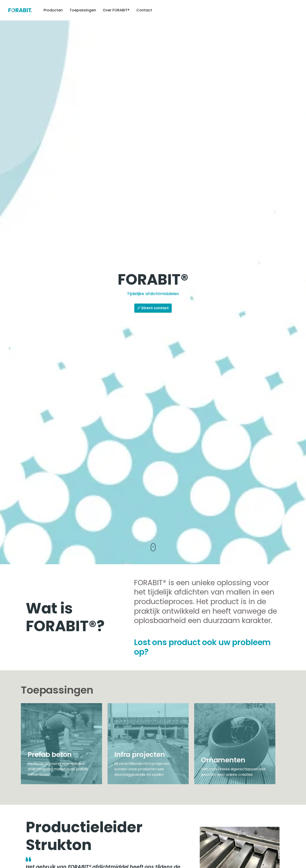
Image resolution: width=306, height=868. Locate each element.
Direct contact (153, 308)
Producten (53, 10)
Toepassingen (83, 10)
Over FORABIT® (116, 10)
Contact (144, 10)
